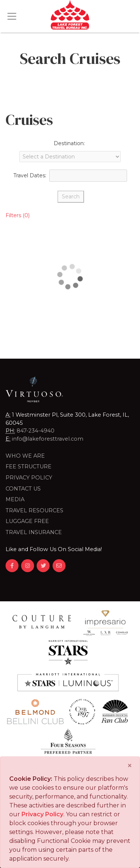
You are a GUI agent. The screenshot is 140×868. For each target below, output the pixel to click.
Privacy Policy (29, 478)
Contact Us (23, 489)
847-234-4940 (36, 431)
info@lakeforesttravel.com (48, 439)
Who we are (25, 456)
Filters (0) (18, 215)
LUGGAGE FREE (27, 521)
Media (15, 499)
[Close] (130, 766)
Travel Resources (34, 510)
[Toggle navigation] (12, 16)
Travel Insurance (34, 532)
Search (71, 197)
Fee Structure (29, 467)
